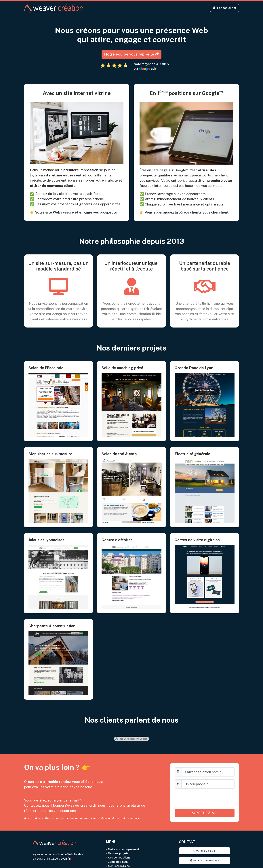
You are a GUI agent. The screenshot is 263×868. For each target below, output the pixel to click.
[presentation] (202, 800)
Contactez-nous (118, 863)
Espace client (224, 8)
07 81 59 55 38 (205, 852)
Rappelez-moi (205, 814)
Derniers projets (118, 855)
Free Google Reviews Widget (131, 740)
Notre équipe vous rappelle (132, 55)
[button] (24, 734)
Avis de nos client (119, 859)
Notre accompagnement (124, 851)
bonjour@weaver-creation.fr (75, 806)
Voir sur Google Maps (205, 862)
